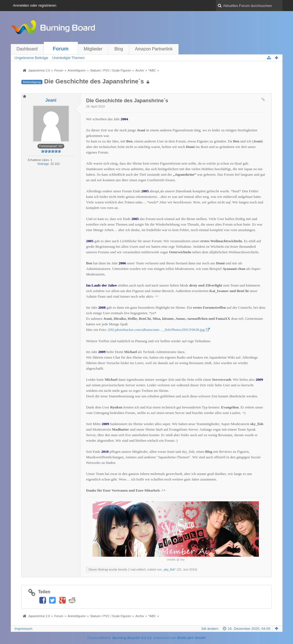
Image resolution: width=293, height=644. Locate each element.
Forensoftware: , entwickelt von (146, 638)
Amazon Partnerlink (154, 49)
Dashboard (27, 49)
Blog (119, 49)
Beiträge (43, 164)
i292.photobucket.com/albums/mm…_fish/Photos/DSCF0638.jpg (156, 330)
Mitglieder (93, 49)
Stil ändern (210, 629)
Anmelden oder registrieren (35, 5)
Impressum (24, 629)
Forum (61, 49)
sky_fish (169, 569)
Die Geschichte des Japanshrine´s (94, 81)
